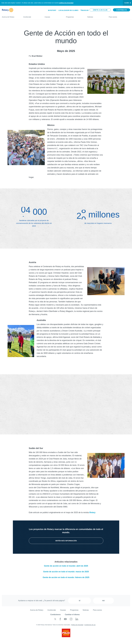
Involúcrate (32, 16)
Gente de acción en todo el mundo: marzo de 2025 (66, 572)
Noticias (96, 16)
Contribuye (122, 10)
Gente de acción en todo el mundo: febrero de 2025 (66, 577)
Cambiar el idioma (72, 615)
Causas (53, 16)
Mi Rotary (52, 10)
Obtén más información (66, 541)
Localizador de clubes (68, 10)
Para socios (119, 16)
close (127, 3)
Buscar (85, 10)
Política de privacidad (77, 625)
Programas (75, 16)
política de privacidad (66, 3)
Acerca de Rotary (10, 16)
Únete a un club (100, 10)
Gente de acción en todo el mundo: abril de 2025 (66, 566)
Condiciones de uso (90, 625)
